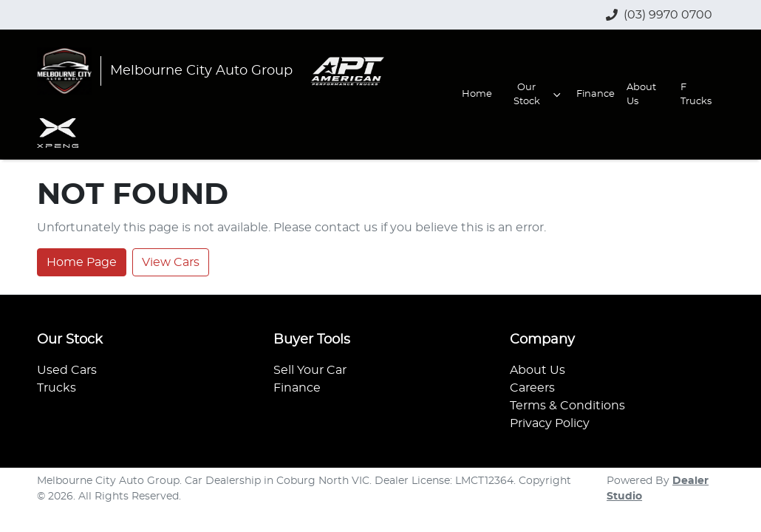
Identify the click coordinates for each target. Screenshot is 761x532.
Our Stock (539, 95)
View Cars (171, 262)
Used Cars (67, 370)
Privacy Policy (550, 423)
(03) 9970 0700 (668, 15)
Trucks (57, 388)
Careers (532, 388)
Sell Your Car (310, 370)
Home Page (82, 262)
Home (477, 94)
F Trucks (696, 95)
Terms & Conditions (567, 406)
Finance (596, 94)
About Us (641, 95)
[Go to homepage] (165, 71)
